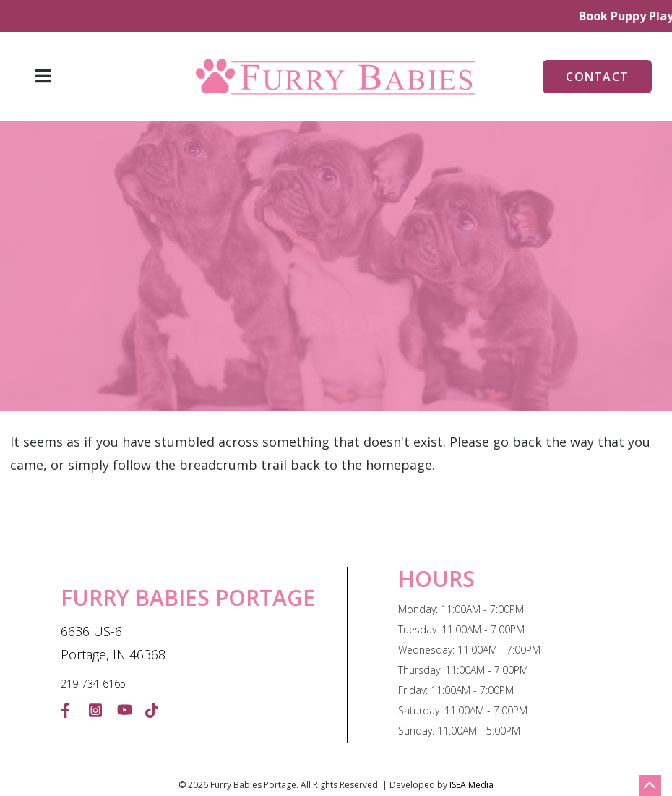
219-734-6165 (93, 684)
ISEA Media (471, 785)
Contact (597, 77)
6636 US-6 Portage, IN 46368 (113, 643)
